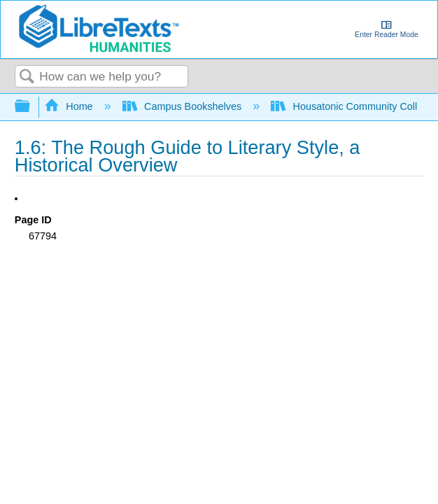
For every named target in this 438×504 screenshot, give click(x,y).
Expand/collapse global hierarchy (31, 107)
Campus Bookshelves (184, 106)
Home (70, 106)
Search (27, 77)
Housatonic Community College (354, 106)
